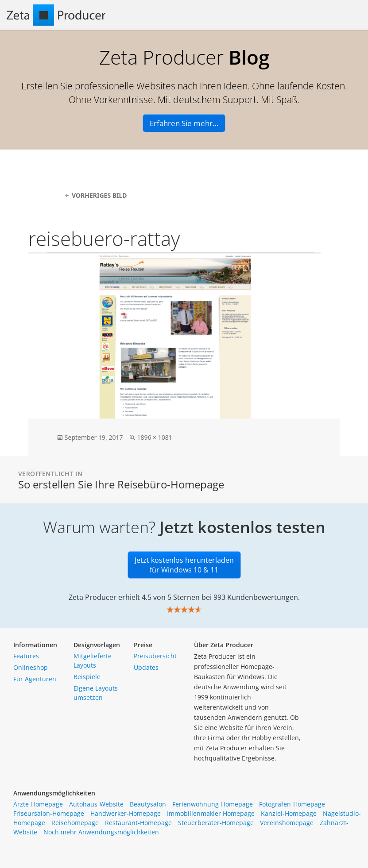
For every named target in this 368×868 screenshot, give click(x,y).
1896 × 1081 (154, 437)
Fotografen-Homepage (292, 804)
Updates (146, 667)
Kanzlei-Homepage (289, 813)
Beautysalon (148, 804)
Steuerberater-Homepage (216, 823)
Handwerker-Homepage (126, 813)
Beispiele (87, 677)
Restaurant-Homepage (138, 823)
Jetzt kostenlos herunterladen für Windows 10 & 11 (184, 565)
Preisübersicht (155, 656)
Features (26, 656)
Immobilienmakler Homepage (211, 813)
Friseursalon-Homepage (49, 813)
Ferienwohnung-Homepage (213, 804)
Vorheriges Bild (99, 195)
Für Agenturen (35, 679)
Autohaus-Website (96, 804)
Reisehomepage (75, 823)
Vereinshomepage (287, 823)
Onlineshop (31, 667)
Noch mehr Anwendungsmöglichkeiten (101, 832)
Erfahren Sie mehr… (184, 123)
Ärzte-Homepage (38, 804)
